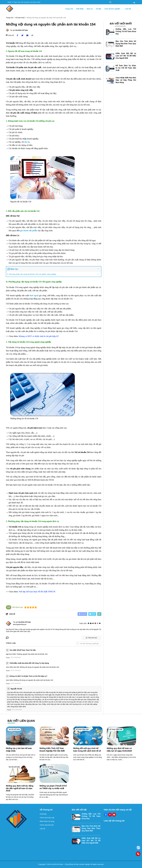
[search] (122, 2)
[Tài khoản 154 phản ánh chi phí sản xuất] (24, 67)
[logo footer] (22, 819)
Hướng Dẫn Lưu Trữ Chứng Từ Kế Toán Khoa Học (126, 31)
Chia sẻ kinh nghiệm (113, 9)
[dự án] (27, 142)
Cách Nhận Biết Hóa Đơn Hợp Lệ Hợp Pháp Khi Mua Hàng (126, 80)
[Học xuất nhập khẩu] (38, 597)
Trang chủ (69, 9)
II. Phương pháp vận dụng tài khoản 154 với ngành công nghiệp (32, 274)
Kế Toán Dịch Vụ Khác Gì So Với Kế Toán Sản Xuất (126, 68)
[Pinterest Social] (110, 815)
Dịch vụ (90, 9)
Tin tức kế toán (14, 729)
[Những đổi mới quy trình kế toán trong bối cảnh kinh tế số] (88, 736)
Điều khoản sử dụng (47, 821)
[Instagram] (98, 623)
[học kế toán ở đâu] (63, 579)
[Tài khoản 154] (12, 43)
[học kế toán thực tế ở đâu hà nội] (31, 116)
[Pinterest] (95, 623)
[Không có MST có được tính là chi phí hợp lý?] (39, 336)
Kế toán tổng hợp (49, 729)
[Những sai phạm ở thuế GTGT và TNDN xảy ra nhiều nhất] (54, 773)
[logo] (10, 12)
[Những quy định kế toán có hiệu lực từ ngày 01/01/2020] (122, 736)
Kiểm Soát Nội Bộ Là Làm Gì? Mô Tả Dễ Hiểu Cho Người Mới (126, 56)
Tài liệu (98, 9)
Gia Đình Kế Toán (22, 30)
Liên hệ (128, 9)
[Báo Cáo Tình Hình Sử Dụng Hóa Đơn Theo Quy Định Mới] (110, 44)
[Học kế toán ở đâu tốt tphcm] (86, 263)
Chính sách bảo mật (47, 818)
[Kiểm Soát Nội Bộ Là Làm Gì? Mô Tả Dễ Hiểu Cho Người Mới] (110, 57)
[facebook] (88, 623)
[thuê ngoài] (34, 296)
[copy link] (32, 35)
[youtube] (100, 623)
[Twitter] (93, 623)
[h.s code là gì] (30, 456)
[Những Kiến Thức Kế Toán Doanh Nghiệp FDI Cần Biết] (54, 736)
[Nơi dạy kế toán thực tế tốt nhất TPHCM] (37, 592)
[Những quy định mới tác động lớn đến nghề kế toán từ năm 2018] (21, 773)
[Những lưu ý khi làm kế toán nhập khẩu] (21, 736)
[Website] (91, 623)
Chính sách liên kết (47, 825)
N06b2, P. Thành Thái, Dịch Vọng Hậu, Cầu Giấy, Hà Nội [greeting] (24, 2)
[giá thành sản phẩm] (29, 231)
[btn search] (134, 3)
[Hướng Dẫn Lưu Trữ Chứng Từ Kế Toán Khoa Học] (110, 32)
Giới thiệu (80, 9)
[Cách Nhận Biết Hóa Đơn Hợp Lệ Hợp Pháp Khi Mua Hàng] (110, 81)
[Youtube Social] (114, 815)
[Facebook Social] (106, 815)
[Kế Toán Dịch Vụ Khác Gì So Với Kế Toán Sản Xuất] (110, 69)
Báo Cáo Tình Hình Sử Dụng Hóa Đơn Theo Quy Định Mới (126, 44)
